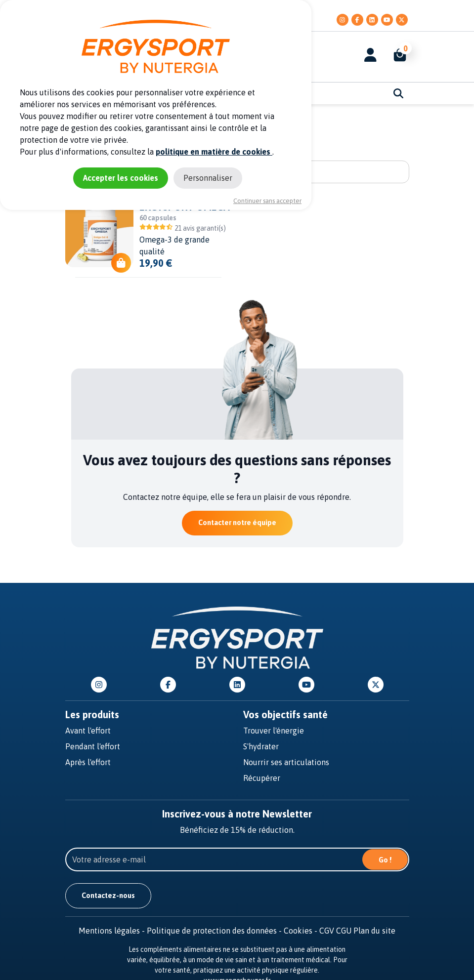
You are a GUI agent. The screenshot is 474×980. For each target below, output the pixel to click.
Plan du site (374, 931)
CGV (327, 931)
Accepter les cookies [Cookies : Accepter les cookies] (121, 178)
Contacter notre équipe (237, 523)
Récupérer (262, 778)
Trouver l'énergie (274, 731)
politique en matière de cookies (214, 152)
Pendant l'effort (93, 746)
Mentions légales (113, 931)
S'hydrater (261, 746)
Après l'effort (88, 762)
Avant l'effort (88, 731)
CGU (344, 931)
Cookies (302, 931)
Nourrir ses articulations (286, 762)
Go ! (385, 860)
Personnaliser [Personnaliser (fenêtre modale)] (208, 178)
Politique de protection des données (215, 931)
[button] (395, 55)
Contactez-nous (108, 896)
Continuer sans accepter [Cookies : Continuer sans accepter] (267, 201)
